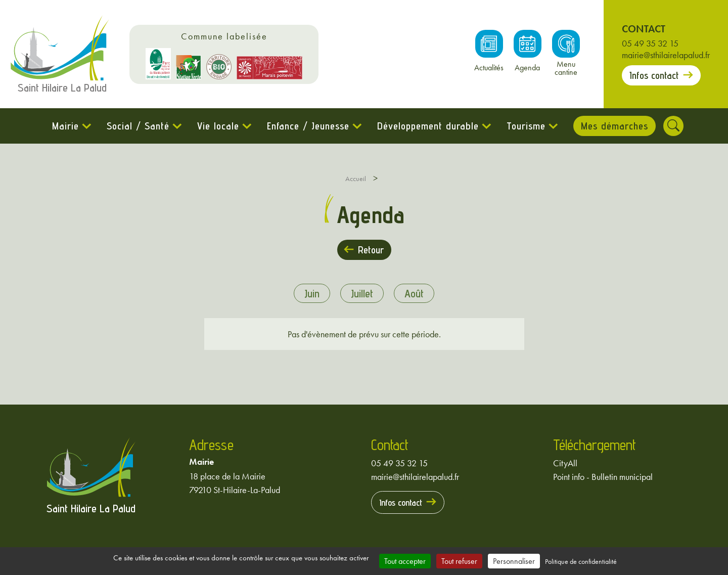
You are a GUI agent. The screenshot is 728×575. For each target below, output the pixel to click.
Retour (371, 250)
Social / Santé (138, 126)
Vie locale (218, 126)
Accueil (356, 179)
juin (312, 293)
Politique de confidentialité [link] (581, 561)
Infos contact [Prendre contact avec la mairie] (654, 75)
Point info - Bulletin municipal (603, 477)
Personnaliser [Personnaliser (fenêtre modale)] (514, 561)
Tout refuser (459, 561)
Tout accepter (405, 561)
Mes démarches (615, 126)
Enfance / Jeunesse (308, 126)
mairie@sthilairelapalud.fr (666, 55)
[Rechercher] (673, 126)
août (414, 293)
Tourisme (526, 126)
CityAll (565, 463)
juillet (362, 293)
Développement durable (428, 126)
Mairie (65, 126)
